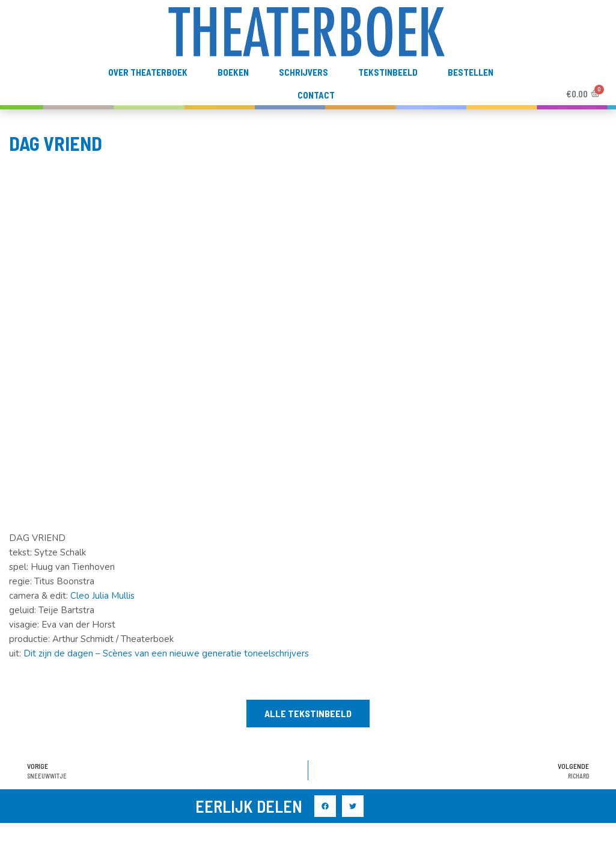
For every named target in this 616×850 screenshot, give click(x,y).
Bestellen (471, 72)
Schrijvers (303, 72)
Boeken (233, 72)
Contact (316, 95)
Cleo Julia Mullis (102, 596)
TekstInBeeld (388, 72)
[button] (308, 714)
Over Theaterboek (148, 72)
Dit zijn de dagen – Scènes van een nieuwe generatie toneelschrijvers (166, 653)
